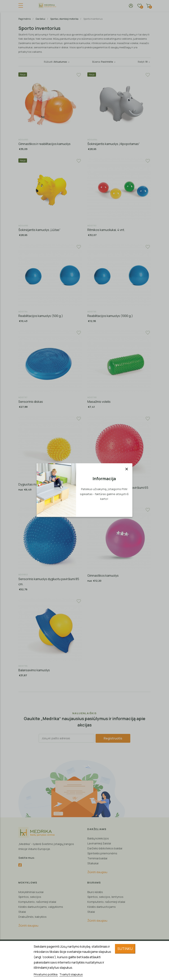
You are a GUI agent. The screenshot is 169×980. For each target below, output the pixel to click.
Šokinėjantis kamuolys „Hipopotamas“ (114, 144)
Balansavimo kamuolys (34, 670)
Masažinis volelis (99, 402)
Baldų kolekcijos (98, 838)
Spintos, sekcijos (30, 897)
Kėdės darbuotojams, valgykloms (41, 907)
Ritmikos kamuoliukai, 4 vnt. (106, 230)
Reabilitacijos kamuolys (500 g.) (41, 316)
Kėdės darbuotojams (102, 907)
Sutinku (125, 949)
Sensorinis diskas (31, 402)
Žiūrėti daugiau (97, 872)
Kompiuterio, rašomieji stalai (37, 902)
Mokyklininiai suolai (31, 892)
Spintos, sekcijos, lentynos (105, 897)
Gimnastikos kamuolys (103, 576)
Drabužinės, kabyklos (32, 917)
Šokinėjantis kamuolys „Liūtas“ (39, 230)
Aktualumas (62, 62)
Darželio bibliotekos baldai (105, 848)
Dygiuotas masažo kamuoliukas (40, 484)
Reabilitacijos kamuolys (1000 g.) (110, 316)
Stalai (22, 912)
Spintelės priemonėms (102, 853)
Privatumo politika (46, 974)
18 (148, 62)
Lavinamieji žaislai (99, 843)
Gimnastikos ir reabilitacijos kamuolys (44, 144)
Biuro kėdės (95, 892)
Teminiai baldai (97, 858)
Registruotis (113, 738)
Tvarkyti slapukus (71, 974)
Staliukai (93, 863)
